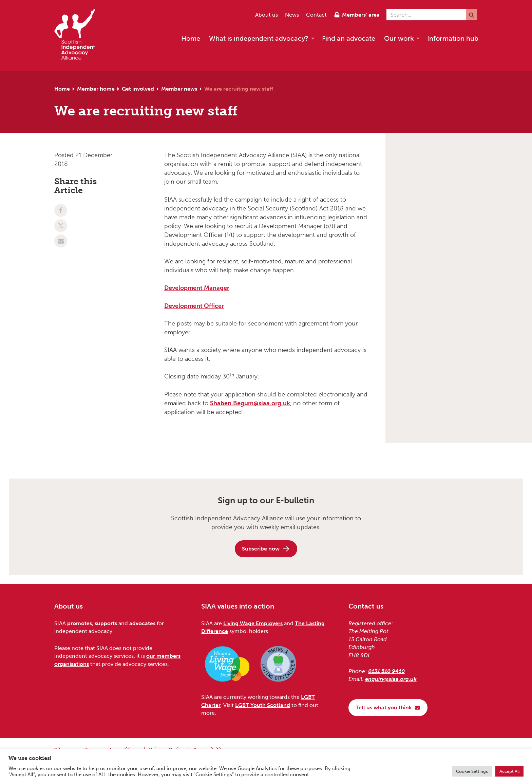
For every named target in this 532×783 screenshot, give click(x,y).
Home (62, 89)
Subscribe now (266, 549)
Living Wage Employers (253, 623)
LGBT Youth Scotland (263, 705)
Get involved (138, 89)
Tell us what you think (388, 707)
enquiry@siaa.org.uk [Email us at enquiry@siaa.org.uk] (391, 679)
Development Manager (197, 288)
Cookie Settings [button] (472, 771)
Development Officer (194, 306)
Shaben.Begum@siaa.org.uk (250, 403)
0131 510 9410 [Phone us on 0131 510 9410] (386, 671)
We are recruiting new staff (239, 89)
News (292, 15)
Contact (316, 15)
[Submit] (472, 15)
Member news (179, 89)
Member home (96, 89)
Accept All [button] (509, 771)
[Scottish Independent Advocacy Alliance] (78, 35)
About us (267, 15)
